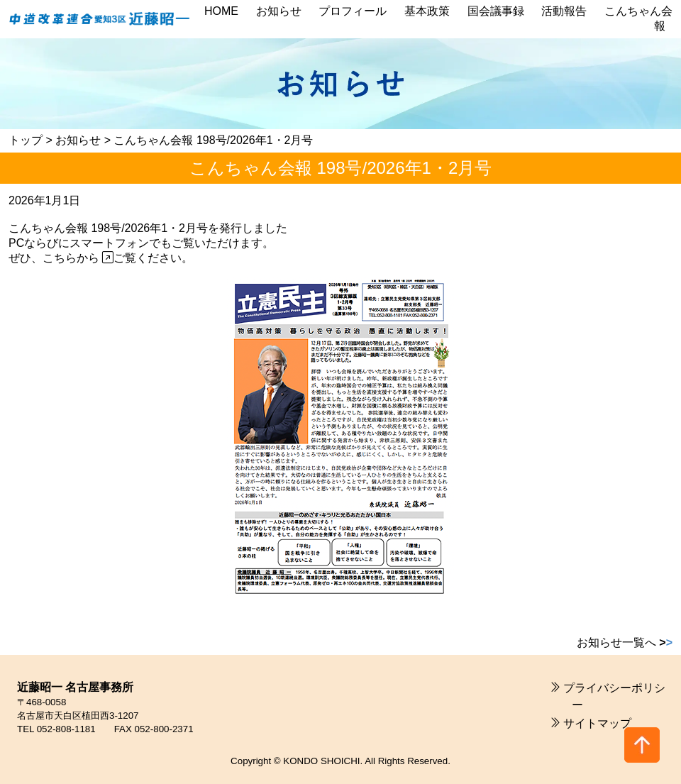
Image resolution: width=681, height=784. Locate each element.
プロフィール (353, 11)
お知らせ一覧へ (625, 642)
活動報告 (564, 11)
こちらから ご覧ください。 (118, 258)
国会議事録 (496, 11)
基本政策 (427, 11)
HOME (221, 11)
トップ (26, 140)
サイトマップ (597, 723)
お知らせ (279, 11)
